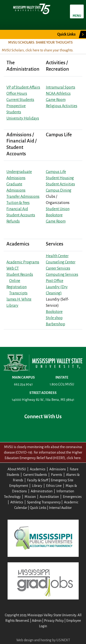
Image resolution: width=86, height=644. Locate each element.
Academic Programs (23, 262)
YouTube (43, 429)
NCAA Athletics (58, 94)
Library (37, 486)
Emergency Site (62, 480)
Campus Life (56, 172)
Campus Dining (59, 190)
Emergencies (72, 497)
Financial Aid (17, 209)
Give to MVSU (25, 34)
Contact (72, 429)
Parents (57, 475)
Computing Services (62, 275)
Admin (37, 621)
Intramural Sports (61, 87)
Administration (42, 491)
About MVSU (17, 469)
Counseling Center (61, 262)
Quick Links (66, 34)
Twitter (28, 429)
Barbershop (55, 324)
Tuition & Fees (18, 203)
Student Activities (60, 184)
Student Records (20, 275)
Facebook (14, 429)
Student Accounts (21, 215)
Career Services (58, 268)
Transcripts (18, 293)
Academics (38, 469)
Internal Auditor (60, 508)
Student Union (58, 209)
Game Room (56, 100)
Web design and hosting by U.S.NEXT (43, 640)
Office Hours (17, 94)
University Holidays (23, 118)
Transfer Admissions (23, 197)
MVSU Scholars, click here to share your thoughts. (38, 50)
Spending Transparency (44, 502)
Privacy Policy (54, 621)
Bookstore (54, 215)
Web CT (13, 268)
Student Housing (60, 178)
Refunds (13, 221)
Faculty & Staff (38, 480)
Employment (19, 486)
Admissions (58, 469)
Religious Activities (62, 106)
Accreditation (49, 497)
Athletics (17, 502)
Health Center (57, 256)
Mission (30, 497)
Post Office (55, 281)
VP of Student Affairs (23, 87)
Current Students (20, 100)
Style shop (54, 318)
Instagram (58, 429)
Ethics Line (54, 486)
